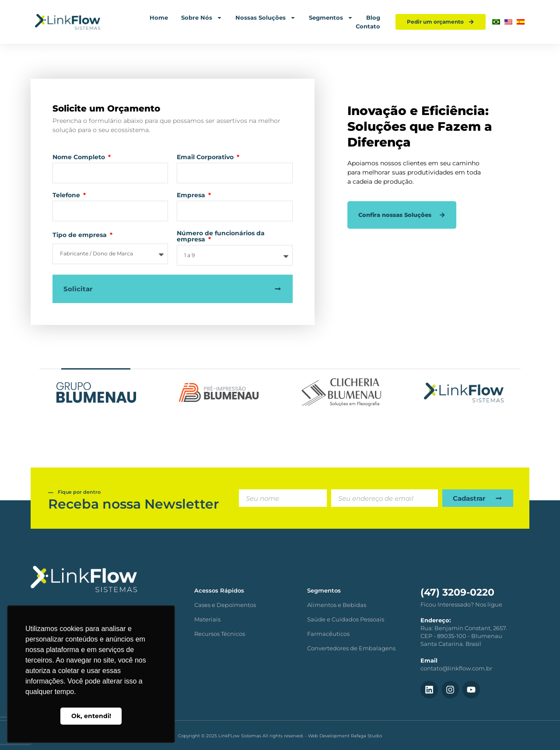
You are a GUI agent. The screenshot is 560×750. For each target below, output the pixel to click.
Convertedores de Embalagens (351, 648)
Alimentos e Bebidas (337, 605)
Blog (373, 17)
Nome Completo (80, 157)
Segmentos (331, 17)
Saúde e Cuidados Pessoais (346, 619)
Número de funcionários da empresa (221, 237)
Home (159, 17)
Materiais (207, 619)
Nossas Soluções (266, 17)
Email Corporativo (206, 157)
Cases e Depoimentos (225, 605)
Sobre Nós (202, 17)
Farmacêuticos (328, 634)
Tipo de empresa (80, 235)
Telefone (67, 195)
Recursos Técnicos (220, 634)
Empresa (192, 195)
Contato (368, 26)
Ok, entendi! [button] (91, 716)
